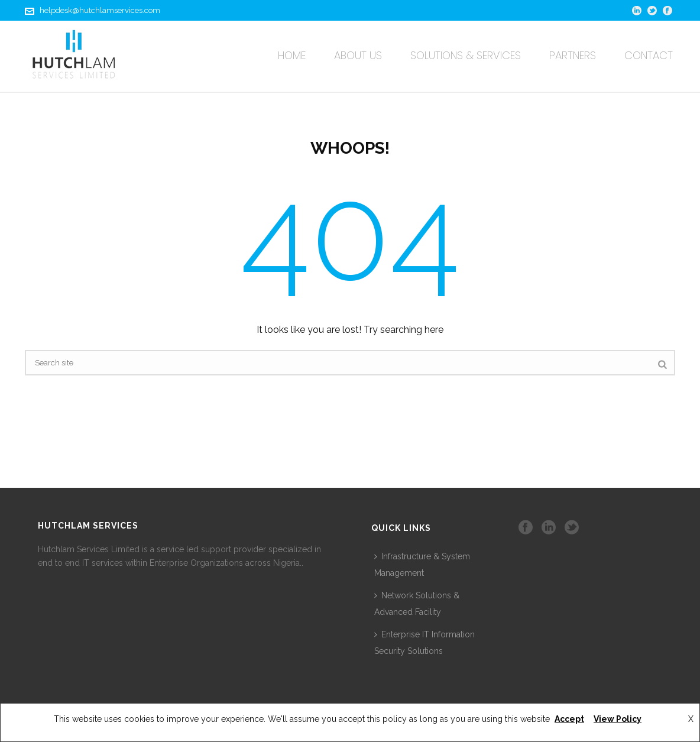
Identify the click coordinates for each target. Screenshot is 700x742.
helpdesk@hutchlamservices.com (100, 10)
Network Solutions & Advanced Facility (417, 604)
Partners (573, 55)
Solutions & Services (466, 55)
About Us (358, 55)
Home (292, 55)
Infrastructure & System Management (422, 565)
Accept (569, 719)
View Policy (618, 719)
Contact (649, 55)
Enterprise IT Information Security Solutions (424, 643)
